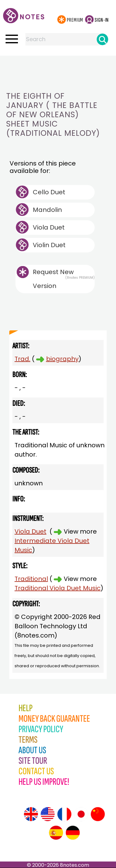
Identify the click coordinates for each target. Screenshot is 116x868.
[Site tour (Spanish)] (56, 833)
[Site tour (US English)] (48, 814)
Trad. (22, 359)
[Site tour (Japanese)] (81, 814)
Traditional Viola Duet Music (58, 588)
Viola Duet (49, 227)
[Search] (102, 39)
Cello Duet (49, 192)
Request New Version (53, 279)
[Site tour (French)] (64, 814)
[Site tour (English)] (31, 814)
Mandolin (47, 210)
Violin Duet (49, 245)
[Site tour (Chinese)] (98, 814)
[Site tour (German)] (73, 833)
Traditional (31, 579)
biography (62, 359)
